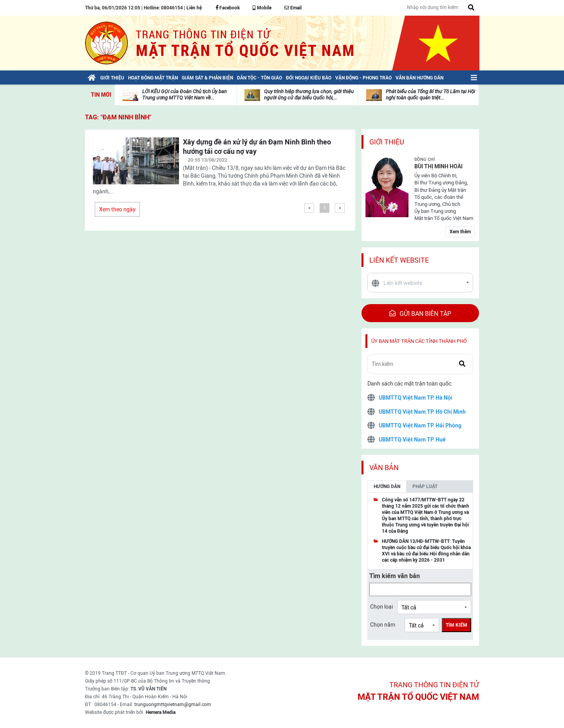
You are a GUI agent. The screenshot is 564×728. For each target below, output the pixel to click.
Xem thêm (460, 232)
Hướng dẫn (387, 487)
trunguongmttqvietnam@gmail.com (173, 705)
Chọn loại (381, 607)
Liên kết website (399, 260)
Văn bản (384, 468)
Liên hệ (194, 8)
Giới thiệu (387, 142)
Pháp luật (425, 487)
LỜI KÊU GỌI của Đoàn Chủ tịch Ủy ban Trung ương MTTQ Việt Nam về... (184, 95)
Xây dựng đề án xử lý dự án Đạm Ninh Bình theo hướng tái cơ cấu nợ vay (257, 147)
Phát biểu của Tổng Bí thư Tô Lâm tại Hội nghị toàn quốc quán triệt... (430, 95)
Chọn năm (383, 625)
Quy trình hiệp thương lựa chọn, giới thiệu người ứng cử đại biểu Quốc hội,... (309, 95)
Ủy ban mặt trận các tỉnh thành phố (419, 341)
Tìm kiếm (456, 625)
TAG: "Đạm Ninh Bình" (118, 117)
